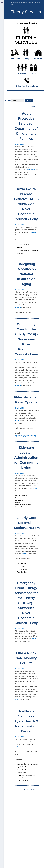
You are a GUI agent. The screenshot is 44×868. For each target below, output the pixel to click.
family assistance (33, 3)
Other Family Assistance (27, 86)
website (34, 232)
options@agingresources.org (26, 436)
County (8, 100)
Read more (20, 144)
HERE (18, 421)
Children (22, 74)
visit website (32, 170)
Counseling (15, 59)
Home (13, 3)
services (23, 3)
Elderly (26, 59)
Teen (33, 74)
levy (18, 3)
